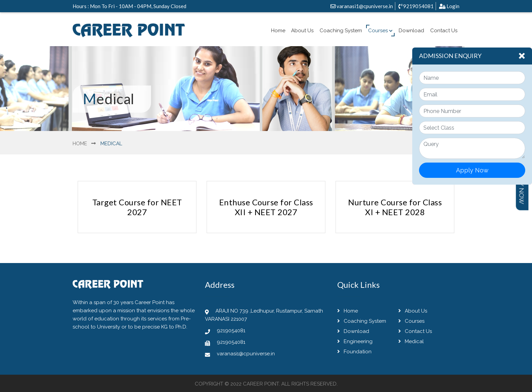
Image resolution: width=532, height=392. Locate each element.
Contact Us (444, 31)
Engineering (355, 341)
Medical (411, 341)
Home (278, 31)
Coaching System (341, 31)
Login (449, 6)
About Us (302, 31)
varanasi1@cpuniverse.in (362, 6)
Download (411, 31)
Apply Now (472, 170)
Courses (380, 31)
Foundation (354, 352)
